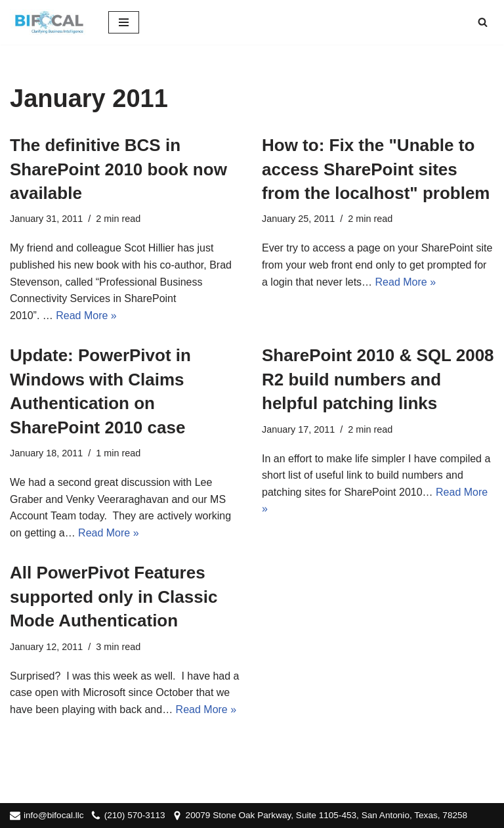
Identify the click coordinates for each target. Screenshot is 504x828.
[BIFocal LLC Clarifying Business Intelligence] (49, 22)
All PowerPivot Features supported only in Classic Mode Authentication (114, 597)
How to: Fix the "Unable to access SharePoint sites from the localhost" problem (376, 169)
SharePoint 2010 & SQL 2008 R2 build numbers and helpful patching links (378, 379)
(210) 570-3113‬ (135, 815)
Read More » (86, 316)
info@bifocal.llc (54, 815)
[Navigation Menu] (124, 22)
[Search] (483, 22)
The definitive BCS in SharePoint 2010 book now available (118, 169)
